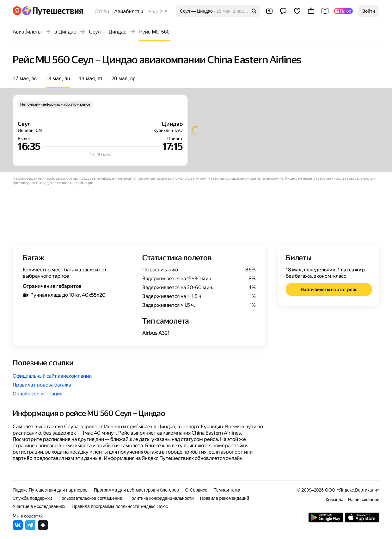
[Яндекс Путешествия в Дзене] (43, 528)
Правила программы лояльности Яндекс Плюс (120, 506)
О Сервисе (196, 490)
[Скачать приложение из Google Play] (326, 521)
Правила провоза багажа (42, 385)
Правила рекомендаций (225, 498)
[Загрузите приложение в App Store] (362, 521)
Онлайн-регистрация (37, 394)
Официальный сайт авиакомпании (52, 376)
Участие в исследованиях (39, 506)
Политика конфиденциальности (161, 498)
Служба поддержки (32, 498)
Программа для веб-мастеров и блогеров (136, 490)
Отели (102, 12)
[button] (369, 11)
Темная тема (227, 490)
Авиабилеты (129, 12)
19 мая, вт (91, 79)
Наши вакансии (364, 499)
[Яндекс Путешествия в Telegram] (30, 528)
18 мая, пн (58, 79)
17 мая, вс (25, 79)
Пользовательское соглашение (90, 498)
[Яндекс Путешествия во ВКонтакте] (18, 528)
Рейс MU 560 (154, 32)
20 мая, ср (123, 79)
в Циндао (65, 32)
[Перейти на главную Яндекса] (17, 11)
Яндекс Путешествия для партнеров (50, 490)
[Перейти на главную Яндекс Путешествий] (52, 11)
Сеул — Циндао (108, 32)
